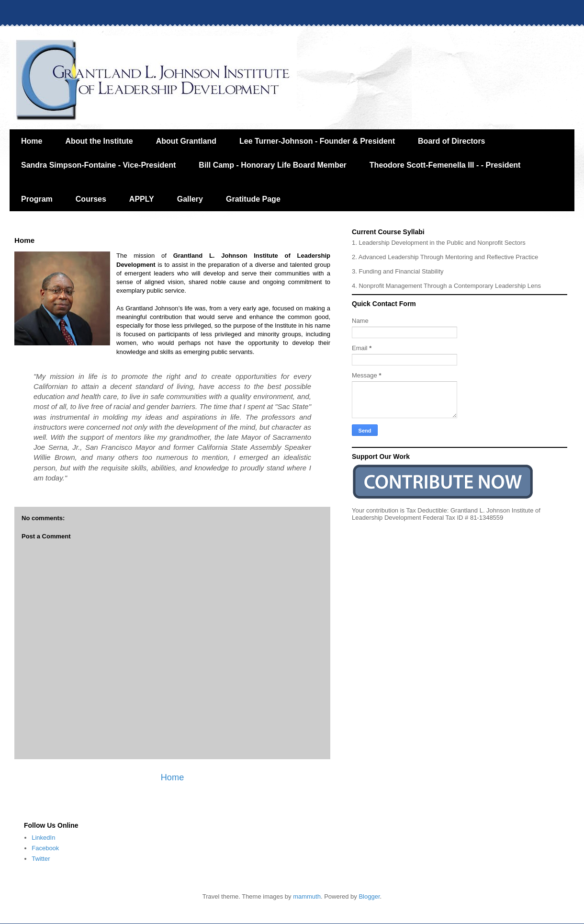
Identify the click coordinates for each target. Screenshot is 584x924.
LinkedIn (43, 838)
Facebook (45, 848)
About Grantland (186, 141)
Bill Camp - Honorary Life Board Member (273, 165)
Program (37, 199)
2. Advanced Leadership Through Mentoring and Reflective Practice (445, 257)
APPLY (142, 199)
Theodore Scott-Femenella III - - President (445, 165)
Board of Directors (451, 141)
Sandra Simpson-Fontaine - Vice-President (98, 165)
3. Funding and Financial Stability (398, 271)
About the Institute (99, 141)
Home (32, 141)
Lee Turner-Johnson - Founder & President (317, 141)
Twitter (41, 859)
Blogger (369, 896)
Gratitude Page (253, 199)
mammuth (307, 896)
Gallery (190, 199)
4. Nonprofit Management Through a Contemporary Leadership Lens (446, 286)
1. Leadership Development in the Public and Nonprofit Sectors (439, 243)
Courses (91, 199)
